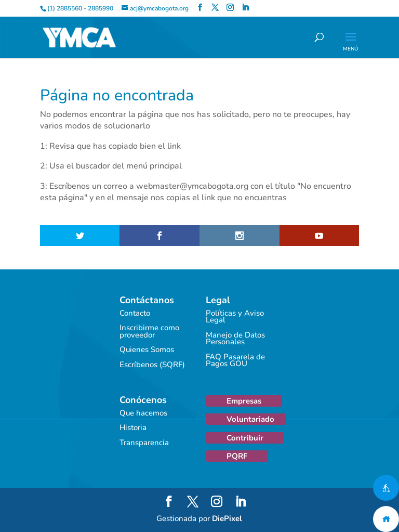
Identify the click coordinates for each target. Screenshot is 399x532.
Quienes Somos (147, 349)
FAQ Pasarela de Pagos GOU (235, 360)
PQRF (237, 456)
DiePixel (227, 518)
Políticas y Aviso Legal (235, 317)
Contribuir (245, 438)
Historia (133, 427)
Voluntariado (250, 419)
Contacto (135, 313)
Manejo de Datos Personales (235, 339)
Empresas (244, 401)
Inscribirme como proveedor (149, 331)
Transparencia (144, 443)
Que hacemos (143, 413)
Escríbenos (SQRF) (152, 365)
